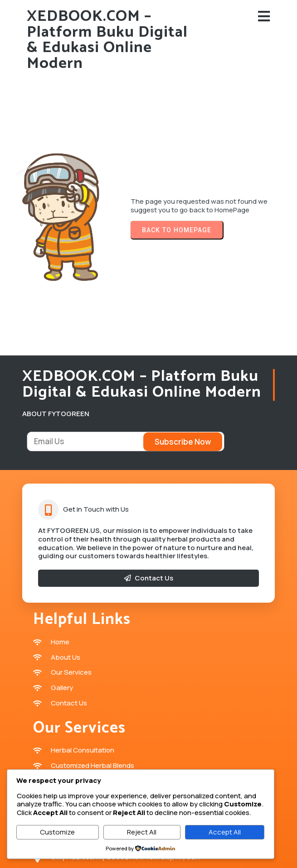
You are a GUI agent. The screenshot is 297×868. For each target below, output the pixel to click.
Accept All (225, 832)
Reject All (142, 832)
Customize (57, 832)
